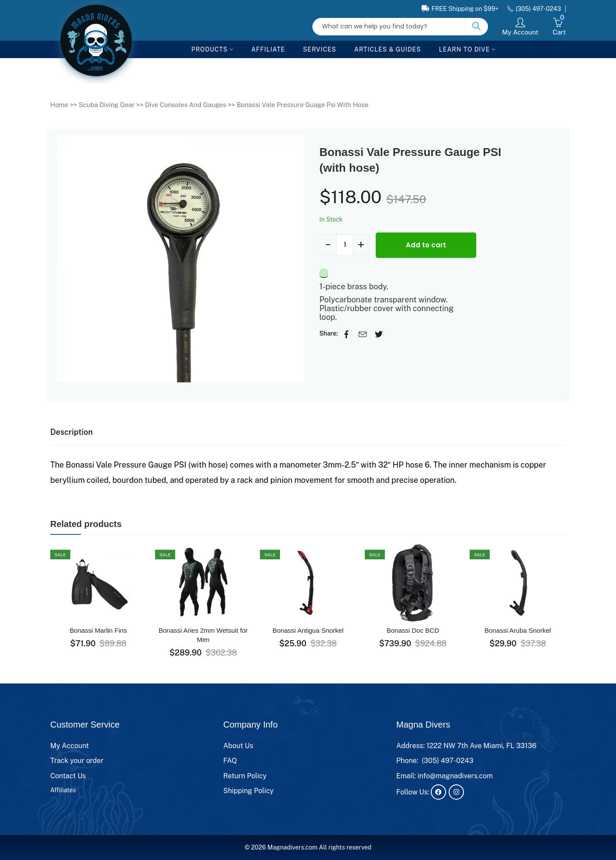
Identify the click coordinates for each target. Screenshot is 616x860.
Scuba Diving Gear (107, 105)
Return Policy (245, 776)
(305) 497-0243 (448, 761)
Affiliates (63, 790)
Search (476, 27)
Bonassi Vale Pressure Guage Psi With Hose (302, 105)
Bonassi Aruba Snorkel (518, 630)
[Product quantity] (345, 245)
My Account (70, 746)
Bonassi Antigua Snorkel (308, 630)
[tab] (71, 433)
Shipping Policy (248, 791)
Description (71, 432)
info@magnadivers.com (455, 776)
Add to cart (426, 245)
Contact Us (68, 776)
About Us (238, 746)
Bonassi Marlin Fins (99, 630)
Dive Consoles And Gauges (186, 105)
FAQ (230, 761)
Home (59, 105)
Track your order (77, 761)
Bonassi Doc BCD (413, 630)
